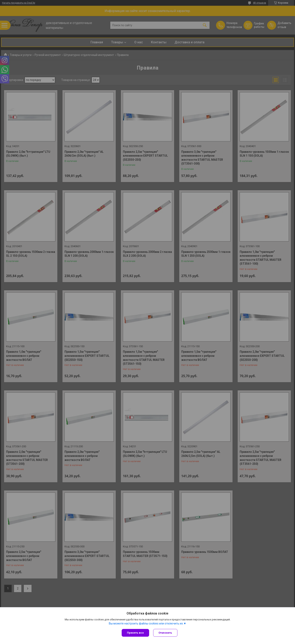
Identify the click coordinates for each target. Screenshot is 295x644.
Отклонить (165, 633)
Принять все (135, 633)
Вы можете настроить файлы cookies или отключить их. (146, 623)
